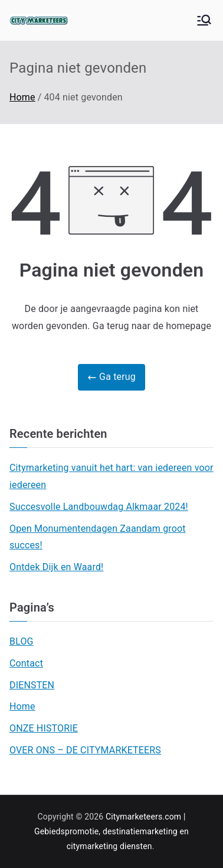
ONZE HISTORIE (44, 728)
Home (22, 706)
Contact (26, 663)
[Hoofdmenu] (204, 20)
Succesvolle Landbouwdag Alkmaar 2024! (99, 507)
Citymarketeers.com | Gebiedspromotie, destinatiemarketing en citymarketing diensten (112, 831)
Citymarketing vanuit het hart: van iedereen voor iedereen (112, 476)
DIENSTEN (32, 685)
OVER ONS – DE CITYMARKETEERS (85, 750)
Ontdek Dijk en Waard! (56, 567)
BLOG (22, 641)
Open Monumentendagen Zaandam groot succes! (98, 537)
